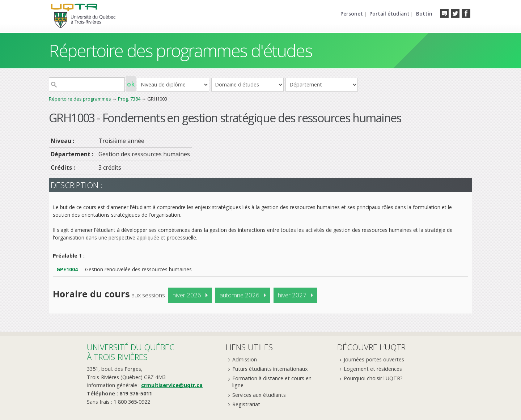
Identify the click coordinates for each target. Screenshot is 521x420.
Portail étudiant (389, 14)
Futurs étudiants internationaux (270, 369)
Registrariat (246, 404)
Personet (352, 14)
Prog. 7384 (129, 99)
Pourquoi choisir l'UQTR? (373, 378)
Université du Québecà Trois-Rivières (131, 352)
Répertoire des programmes (80, 99)
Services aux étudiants (259, 395)
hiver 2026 (187, 295)
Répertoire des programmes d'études (180, 50)
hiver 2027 (292, 295)
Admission (245, 359)
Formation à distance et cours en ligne (272, 382)
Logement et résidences (373, 369)
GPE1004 (67, 269)
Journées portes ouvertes (374, 359)
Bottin (424, 14)
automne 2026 (240, 295)
